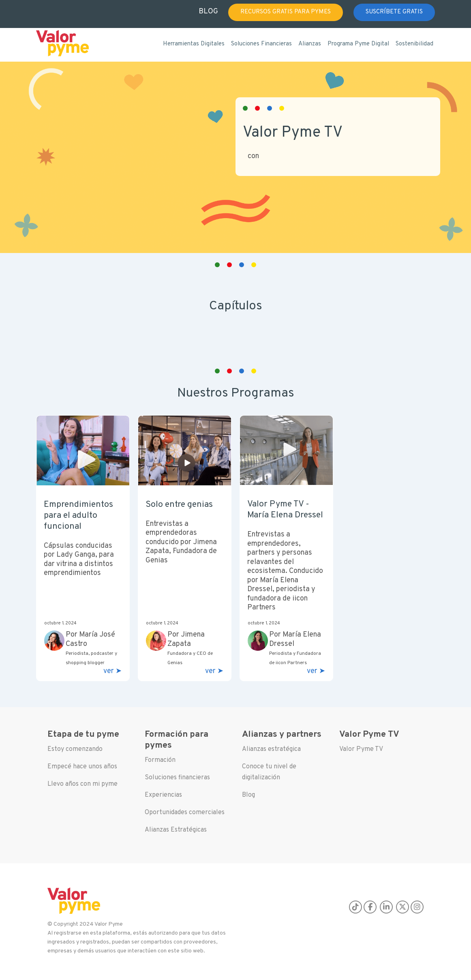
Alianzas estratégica (271, 749)
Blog (248, 795)
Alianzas (310, 44)
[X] (402, 907)
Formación (160, 760)
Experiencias (163, 795)
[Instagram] (417, 907)
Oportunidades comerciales (185, 813)
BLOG (208, 12)
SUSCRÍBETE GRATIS (394, 12)
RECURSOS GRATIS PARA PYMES (286, 12)
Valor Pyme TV (361, 749)
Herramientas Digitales (194, 44)
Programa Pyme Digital (358, 44)
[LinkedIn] (386, 907)
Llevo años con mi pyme (82, 784)
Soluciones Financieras (261, 44)
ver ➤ (112, 671)
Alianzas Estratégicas (176, 830)
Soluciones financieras (177, 778)
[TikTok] (355, 907)
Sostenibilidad (414, 44)
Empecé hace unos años (82, 767)
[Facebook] (370, 907)
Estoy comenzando (75, 749)
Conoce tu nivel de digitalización (269, 772)
